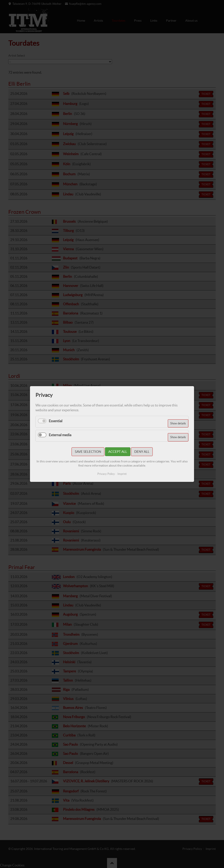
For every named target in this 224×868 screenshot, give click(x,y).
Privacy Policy (106, 474)
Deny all (142, 452)
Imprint (122, 474)
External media (60, 435)
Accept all (118, 452)
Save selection (88, 452)
